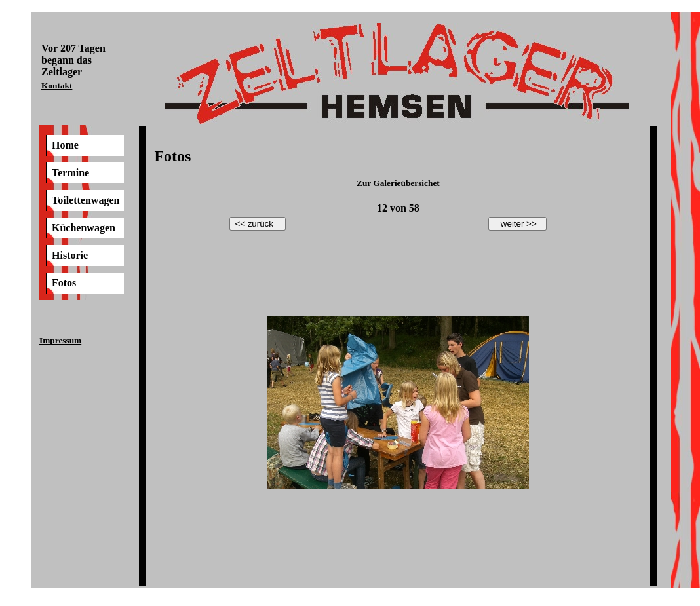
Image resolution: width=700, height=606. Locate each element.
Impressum (60, 340)
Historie (70, 255)
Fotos (64, 283)
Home (65, 145)
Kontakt (57, 85)
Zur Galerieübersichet (398, 183)
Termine (70, 173)
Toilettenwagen (86, 200)
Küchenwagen (84, 228)
